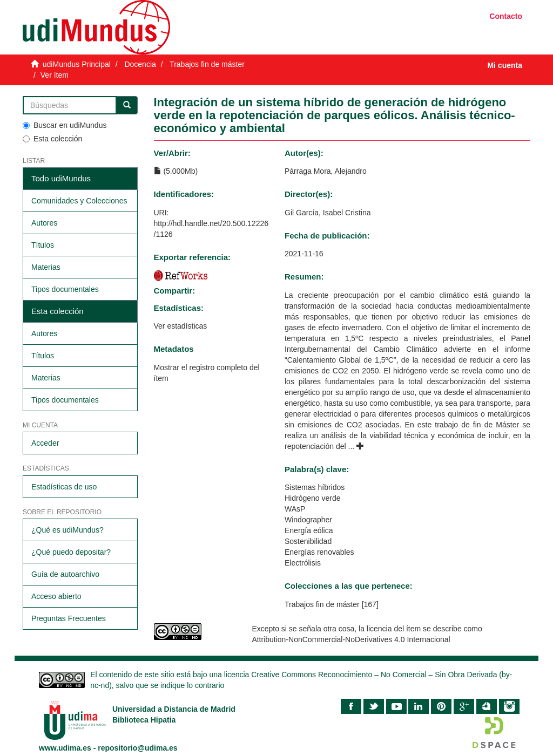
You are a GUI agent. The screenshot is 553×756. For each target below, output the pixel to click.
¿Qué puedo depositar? (71, 552)
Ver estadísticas (181, 326)
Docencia (140, 64)
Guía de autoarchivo (65, 574)
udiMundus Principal (77, 64)
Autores (44, 223)
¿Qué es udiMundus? (68, 530)
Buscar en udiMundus (65, 125)
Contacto (506, 16)
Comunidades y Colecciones (79, 201)
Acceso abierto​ (56, 596)
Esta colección (52, 139)
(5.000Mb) (176, 171)
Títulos (43, 245)
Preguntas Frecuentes (69, 618)
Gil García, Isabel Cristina (328, 213)
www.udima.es (65, 748)
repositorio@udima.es (137, 748)
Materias (46, 267)
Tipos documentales (65, 289)
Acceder (45, 443)
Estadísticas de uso (64, 487)
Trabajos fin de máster (207, 64)
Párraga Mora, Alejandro (326, 171)
